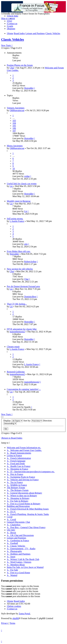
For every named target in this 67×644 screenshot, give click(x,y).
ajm (26, 244)
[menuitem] (9, 21)
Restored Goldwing (16, 372)
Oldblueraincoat (17, 110)
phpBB (16, 618)
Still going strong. (15, 219)
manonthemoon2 (17, 332)
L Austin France (17, 221)
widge (27, 176)
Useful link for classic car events (22, 184)
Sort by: (33, 421)
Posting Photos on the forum (20, 65)
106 (14, 128)
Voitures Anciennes (16, 108)
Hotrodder (29, 88)
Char (12, 68)
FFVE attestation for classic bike (22, 329)
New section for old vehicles (20, 269)
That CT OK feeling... (17, 304)
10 (14, 169)
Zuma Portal (24, 614)
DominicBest (30, 297)
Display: (13, 421)
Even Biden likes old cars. (19, 251)
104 (14, 123)
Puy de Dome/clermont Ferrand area (23, 286)
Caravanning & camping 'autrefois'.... (24, 389)
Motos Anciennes (15, 146)
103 (14, 121)
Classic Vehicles (13, 39)
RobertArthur (30, 262)
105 (14, 126)
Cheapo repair (13, 347)
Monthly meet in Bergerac (19, 201)
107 (14, 131)
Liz (11, 186)
